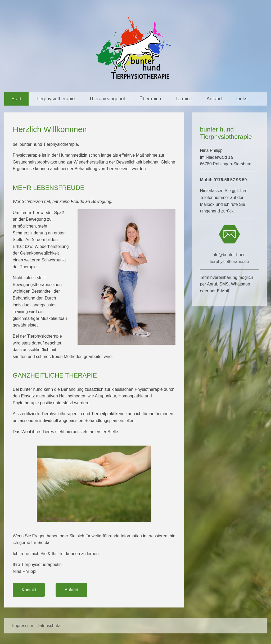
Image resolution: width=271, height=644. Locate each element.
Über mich (150, 99)
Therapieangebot (107, 99)
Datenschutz (48, 626)
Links (242, 99)
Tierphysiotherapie (55, 99)
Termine (184, 99)
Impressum (23, 626)
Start (16, 99)
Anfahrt (214, 99)
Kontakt (29, 590)
